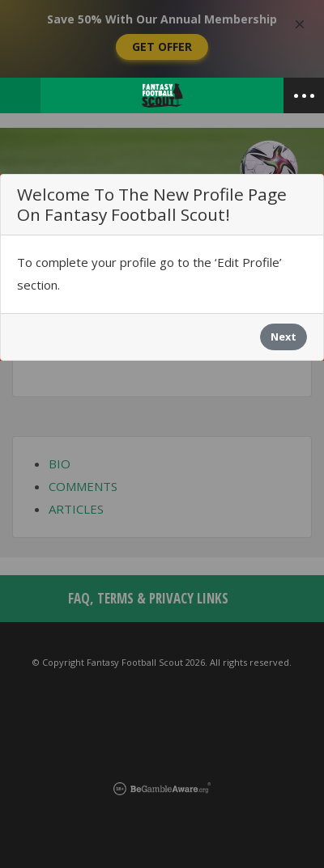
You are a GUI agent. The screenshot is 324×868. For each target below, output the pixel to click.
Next (283, 337)
